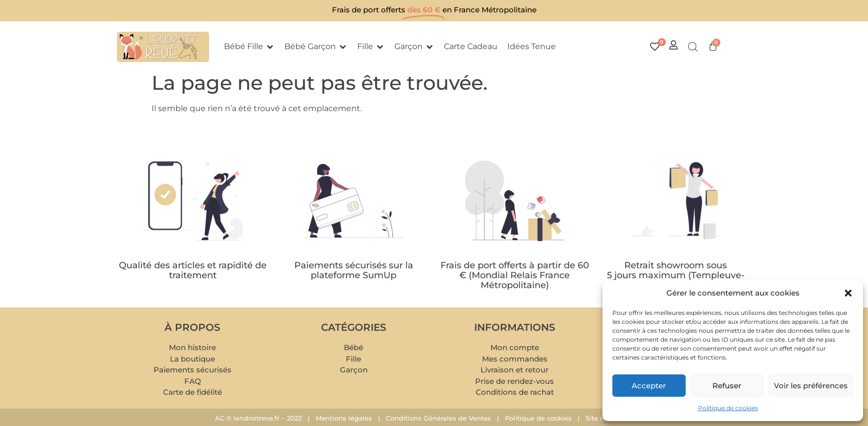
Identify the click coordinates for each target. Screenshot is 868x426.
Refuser (727, 386)
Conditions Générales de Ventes (438, 418)
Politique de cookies (728, 408)
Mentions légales (344, 418)
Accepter (649, 386)
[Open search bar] (693, 47)
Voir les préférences (811, 386)
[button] (848, 293)
